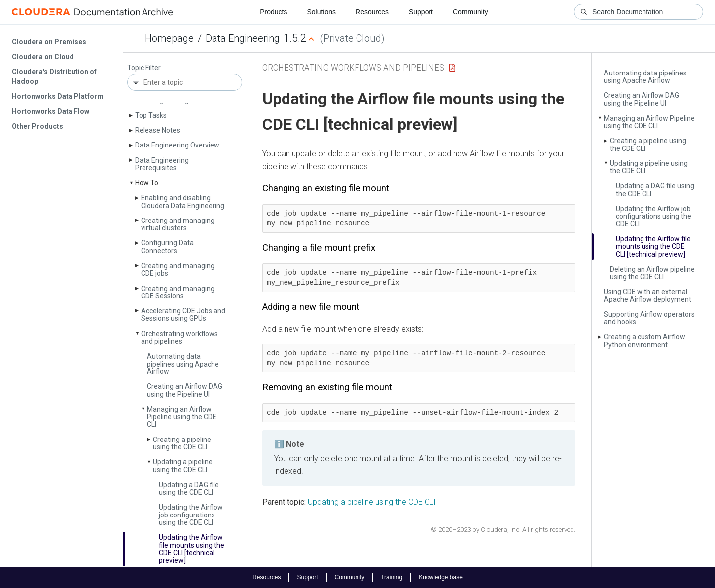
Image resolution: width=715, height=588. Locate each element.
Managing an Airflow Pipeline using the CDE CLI (182, 417)
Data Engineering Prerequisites (162, 164)
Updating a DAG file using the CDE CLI (189, 488)
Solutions (321, 12)
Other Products (37, 126)
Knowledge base (441, 577)
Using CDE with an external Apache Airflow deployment (647, 295)
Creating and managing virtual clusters (178, 224)
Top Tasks (151, 115)
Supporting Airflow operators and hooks (649, 318)
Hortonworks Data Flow (51, 111)
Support (421, 12)
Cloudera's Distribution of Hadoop (54, 76)
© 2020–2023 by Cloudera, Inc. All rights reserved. (503, 530)
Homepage (169, 38)
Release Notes (158, 130)
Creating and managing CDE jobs (178, 269)
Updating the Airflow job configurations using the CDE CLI (191, 515)
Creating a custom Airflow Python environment (644, 340)
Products (273, 12)
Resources (372, 12)
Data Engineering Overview (177, 145)
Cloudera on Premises (49, 42)
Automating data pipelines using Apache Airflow (183, 364)
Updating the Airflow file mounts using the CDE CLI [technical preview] (192, 549)
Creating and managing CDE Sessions (178, 292)
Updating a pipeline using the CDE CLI (183, 466)
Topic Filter (144, 68)
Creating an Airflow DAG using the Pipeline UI (185, 390)
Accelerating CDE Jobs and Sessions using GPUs (183, 315)
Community (470, 12)
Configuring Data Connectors (167, 247)
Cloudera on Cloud (43, 57)
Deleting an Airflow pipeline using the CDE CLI (652, 273)
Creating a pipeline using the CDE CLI (182, 443)
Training (392, 577)
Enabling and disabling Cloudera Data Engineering (183, 201)
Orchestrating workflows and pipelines (179, 337)
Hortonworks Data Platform (58, 96)
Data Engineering (243, 38)
